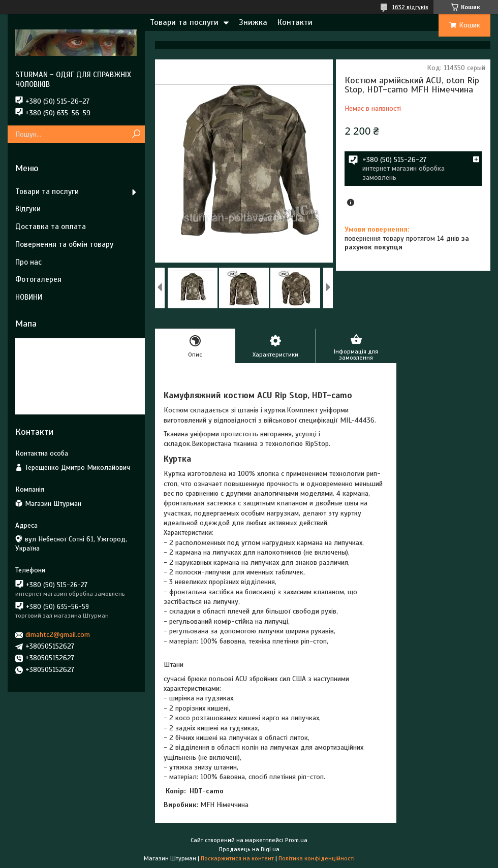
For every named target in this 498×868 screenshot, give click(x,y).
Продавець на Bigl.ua (249, 849)
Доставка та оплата (51, 227)
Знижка (253, 22)
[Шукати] (136, 134)
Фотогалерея (38, 279)
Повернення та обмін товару (64, 244)
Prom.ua (296, 840)
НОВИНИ (29, 297)
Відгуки (28, 209)
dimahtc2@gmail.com (58, 635)
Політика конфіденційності (317, 858)
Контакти (295, 22)
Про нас (28, 262)
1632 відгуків (410, 7)
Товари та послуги (184, 22)
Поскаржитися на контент (237, 858)
